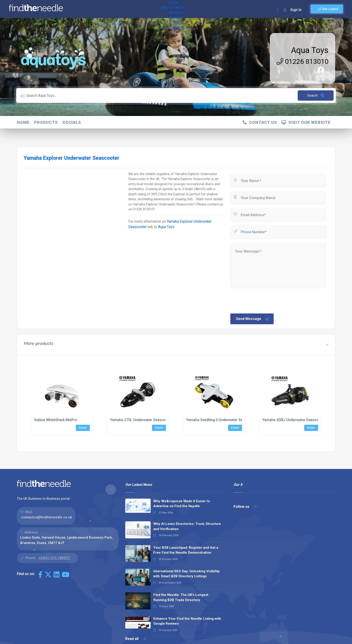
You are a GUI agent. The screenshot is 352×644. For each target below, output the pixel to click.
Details (83, 428)
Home (79, 9)
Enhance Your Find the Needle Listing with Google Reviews (187, 621)
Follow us (245, 507)
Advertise (128, 9)
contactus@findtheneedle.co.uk (47, 517)
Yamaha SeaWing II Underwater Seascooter (222, 420)
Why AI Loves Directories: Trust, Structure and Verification (187, 526)
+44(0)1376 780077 (54, 558)
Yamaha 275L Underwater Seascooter (141, 420)
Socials (72, 122)
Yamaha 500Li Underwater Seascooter (294, 420)
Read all (135, 639)
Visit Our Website (306, 122)
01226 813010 (302, 61)
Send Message (253, 319)
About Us (148, 9)
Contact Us (181, 9)
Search (316, 95)
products (46, 122)
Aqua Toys (310, 50)
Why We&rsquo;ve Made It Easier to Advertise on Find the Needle (182, 504)
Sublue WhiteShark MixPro (56, 420)
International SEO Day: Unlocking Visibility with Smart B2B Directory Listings (187, 574)
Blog (164, 9)
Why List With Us (102, 9)
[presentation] (264, 300)
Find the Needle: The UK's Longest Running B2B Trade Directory (181, 597)
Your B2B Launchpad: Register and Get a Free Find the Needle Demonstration (186, 550)
